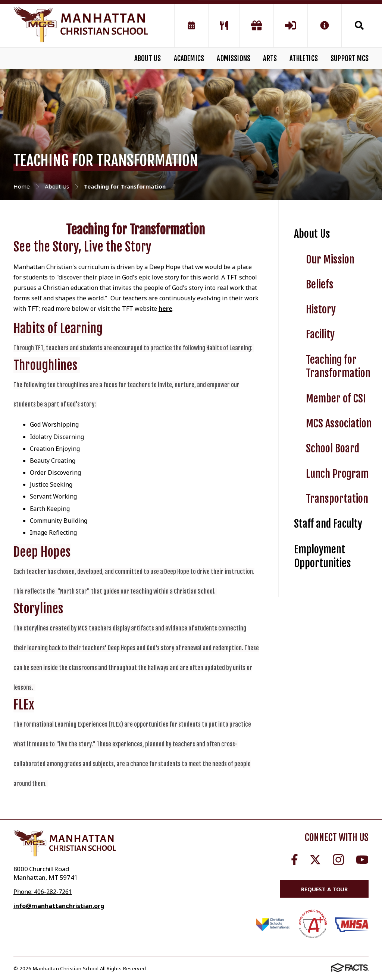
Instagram (338, 860)
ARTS (270, 59)
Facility (320, 334)
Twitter (315, 860)
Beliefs (320, 284)
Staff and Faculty (328, 524)
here (165, 309)
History (321, 309)
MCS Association (339, 423)
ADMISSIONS (234, 59)
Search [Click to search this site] (359, 25)
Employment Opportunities (322, 556)
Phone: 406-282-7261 (43, 892)
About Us (312, 234)
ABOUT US (148, 59)
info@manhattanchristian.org (59, 906)
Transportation (337, 499)
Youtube (362, 860)
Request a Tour (324, 889)
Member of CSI (336, 399)
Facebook (295, 860)
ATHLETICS (304, 59)
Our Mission (330, 260)
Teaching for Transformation (338, 367)
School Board (333, 448)
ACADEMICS (189, 59)
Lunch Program (337, 474)
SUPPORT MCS (350, 59)
